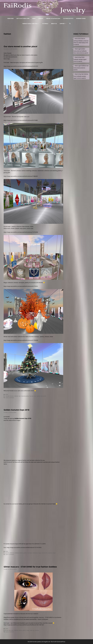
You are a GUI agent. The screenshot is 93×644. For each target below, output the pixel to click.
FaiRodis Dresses (9, 396)
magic (40, 553)
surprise (50, 553)
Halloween (35, 553)
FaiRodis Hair (17, 396)
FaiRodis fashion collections (32, 24)
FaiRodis (17, 553)
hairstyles (30, 553)
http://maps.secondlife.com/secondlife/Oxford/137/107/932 (24, 547)
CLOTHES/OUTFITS (68, 18)
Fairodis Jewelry (25, 396)
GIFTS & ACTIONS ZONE (23, 18)
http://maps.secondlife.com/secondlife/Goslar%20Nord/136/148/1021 (24, 625)
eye (10, 630)
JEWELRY (41, 18)
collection (12, 553)
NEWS (34, 18)
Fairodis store (33, 396)
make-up (32, 630)
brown (7, 630)
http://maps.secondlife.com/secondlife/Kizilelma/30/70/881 (21, 120)
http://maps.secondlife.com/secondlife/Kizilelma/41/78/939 (21, 340)
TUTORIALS (45, 24)
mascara (37, 630)
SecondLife (43, 396)
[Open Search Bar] (70, 24)
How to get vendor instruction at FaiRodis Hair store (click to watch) (81, 51)
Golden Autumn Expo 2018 (16, 410)
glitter (24, 630)
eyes (12, 630)
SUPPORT (64, 24)
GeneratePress (61, 642)
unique (54, 553)
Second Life (45, 553)
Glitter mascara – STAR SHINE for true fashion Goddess (30, 567)
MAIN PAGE (11, 18)
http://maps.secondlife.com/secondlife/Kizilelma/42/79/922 (21, 286)
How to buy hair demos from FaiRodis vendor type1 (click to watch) (81, 76)
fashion (38, 396)
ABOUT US (54, 24)
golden (25, 553)
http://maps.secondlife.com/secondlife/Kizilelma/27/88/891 (21, 176)
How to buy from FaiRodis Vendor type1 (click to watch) (80, 59)
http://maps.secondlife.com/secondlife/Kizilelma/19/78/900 (21, 232)
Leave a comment (10, 398)
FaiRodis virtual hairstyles (53, 18)
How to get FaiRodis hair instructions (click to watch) (81, 68)
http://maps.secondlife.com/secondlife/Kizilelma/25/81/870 (21, 66)
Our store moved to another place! (20, 46)
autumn (7, 553)
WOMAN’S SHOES (81, 18)
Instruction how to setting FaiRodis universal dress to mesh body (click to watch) (81, 41)
